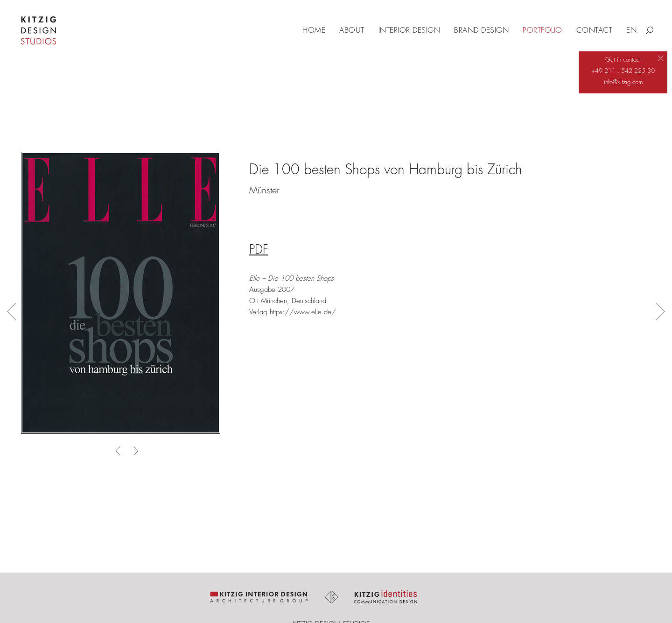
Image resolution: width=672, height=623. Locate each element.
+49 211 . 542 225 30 (623, 71)
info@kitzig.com (623, 82)
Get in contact (623, 59)
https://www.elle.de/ (303, 312)
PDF (259, 249)
